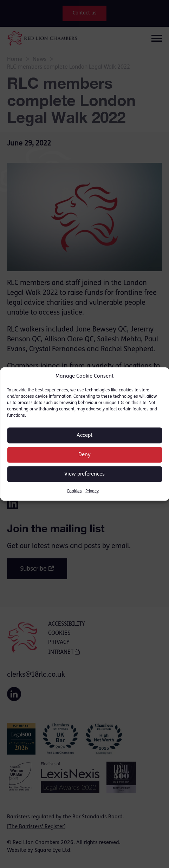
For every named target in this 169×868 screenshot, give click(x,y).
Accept (85, 435)
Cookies (74, 491)
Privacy (92, 491)
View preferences (84, 474)
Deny (84, 455)
